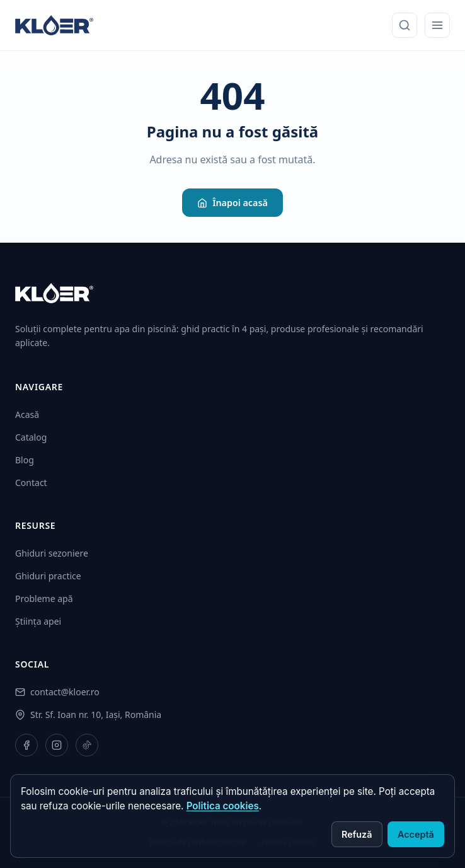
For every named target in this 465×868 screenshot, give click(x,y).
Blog (25, 460)
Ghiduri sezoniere (52, 553)
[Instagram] (57, 745)
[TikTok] (87, 745)
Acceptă (416, 834)
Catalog (31, 437)
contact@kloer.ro (65, 692)
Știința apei (38, 621)
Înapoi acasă (233, 203)
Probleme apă (44, 599)
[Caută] (405, 25)
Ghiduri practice (48, 576)
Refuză (357, 834)
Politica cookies (223, 806)
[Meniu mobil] (437, 25)
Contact (31, 483)
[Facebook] (26, 745)
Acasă (27, 414)
